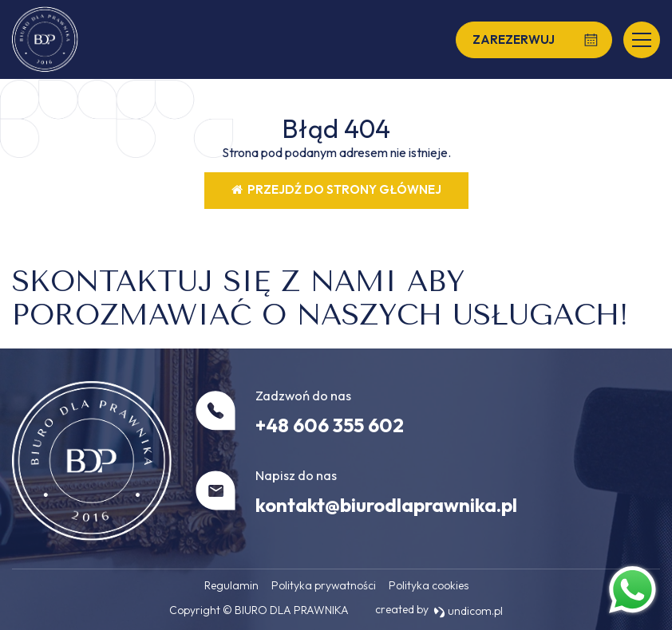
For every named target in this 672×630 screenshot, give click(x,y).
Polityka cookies (429, 585)
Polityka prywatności (324, 585)
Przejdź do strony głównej (336, 189)
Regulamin (231, 585)
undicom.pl (468, 611)
